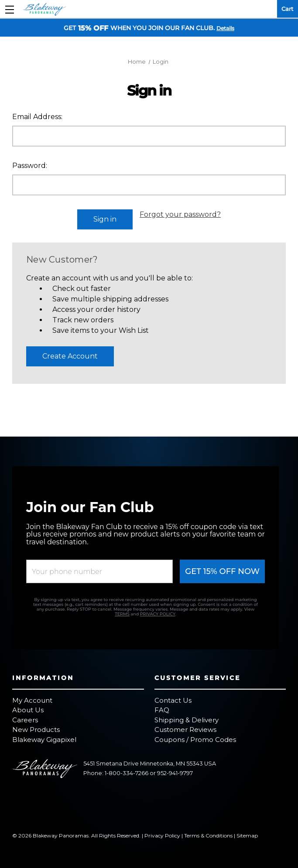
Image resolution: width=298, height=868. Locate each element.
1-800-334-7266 (127, 771)
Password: (30, 166)
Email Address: (37, 117)
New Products (36, 727)
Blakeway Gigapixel (44, 736)
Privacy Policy (162, 832)
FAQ (162, 707)
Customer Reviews (185, 727)
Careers (25, 717)
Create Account (70, 354)
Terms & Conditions (208, 832)
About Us (28, 707)
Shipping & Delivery (187, 717)
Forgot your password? (180, 214)
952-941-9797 (175, 771)
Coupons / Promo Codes (195, 736)
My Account (32, 697)
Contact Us (173, 697)
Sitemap (247, 832)
